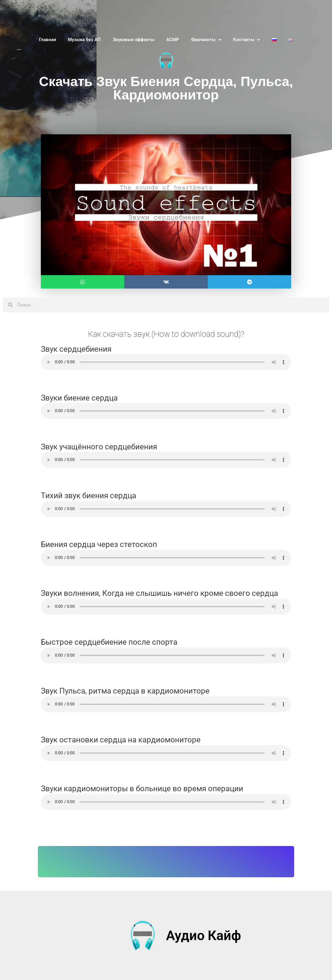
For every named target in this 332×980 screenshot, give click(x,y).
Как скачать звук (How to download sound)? (166, 334)
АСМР (173, 40)
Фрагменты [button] (206, 40)
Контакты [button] (246, 40)
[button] (83, 282)
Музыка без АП (84, 40)
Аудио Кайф (204, 935)
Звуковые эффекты (134, 40)
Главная (48, 40)
